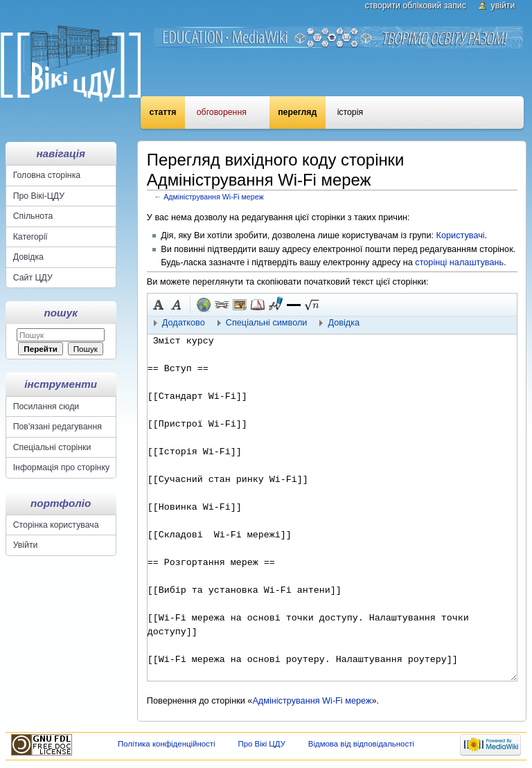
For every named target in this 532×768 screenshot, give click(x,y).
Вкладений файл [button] (240, 305)
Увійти (503, 6)
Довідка (28, 257)
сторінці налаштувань (459, 262)
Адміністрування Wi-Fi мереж (214, 197)
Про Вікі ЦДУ (261, 744)
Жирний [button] (159, 305)
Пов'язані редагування (57, 427)
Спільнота (33, 216)
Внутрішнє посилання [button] (222, 305)
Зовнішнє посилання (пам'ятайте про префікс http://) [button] (204, 305)
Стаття (163, 112)
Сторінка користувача (56, 525)
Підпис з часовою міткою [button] (276, 305)
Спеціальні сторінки (52, 447)
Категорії (30, 237)
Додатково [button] (184, 323)
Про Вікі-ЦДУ (39, 196)
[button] (294, 305)
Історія (350, 112)
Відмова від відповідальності (361, 744)
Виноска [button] (258, 305)
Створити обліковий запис (416, 6)
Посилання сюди (46, 407)
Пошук (61, 313)
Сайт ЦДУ (33, 278)
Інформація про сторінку (61, 467)
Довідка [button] (344, 323)
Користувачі (461, 235)
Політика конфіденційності (167, 744)
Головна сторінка (47, 175)
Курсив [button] (177, 305)
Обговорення (222, 112)
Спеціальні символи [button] (267, 323)
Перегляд (297, 112)
